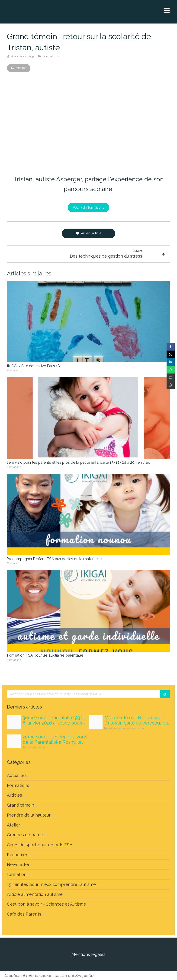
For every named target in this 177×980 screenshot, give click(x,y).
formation (17, 874)
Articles (14, 795)
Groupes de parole (26, 835)
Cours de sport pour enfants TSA (40, 845)
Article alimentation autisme (35, 894)
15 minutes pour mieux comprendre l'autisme (51, 884)
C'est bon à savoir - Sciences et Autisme (47, 904)
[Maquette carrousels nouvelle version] (14, 741)
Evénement (18, 855)
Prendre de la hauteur (29, 815)
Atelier (14, 825)
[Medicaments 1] (14, 722)
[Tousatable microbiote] (96, 722)
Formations (18, 785)
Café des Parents (24, 914)
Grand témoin (21, 805)
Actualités (17, 775)
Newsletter (18, 864)
